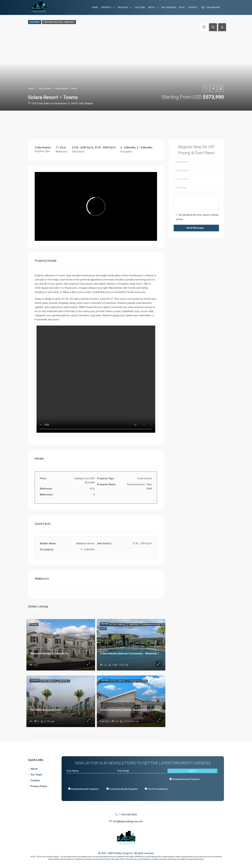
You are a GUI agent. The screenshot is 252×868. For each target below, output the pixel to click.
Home (95, 7)
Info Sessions (169, 7)
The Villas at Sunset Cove (45, 710)
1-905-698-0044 (211, 7)
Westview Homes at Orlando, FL (49, 653)
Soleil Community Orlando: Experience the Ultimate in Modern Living (141, 710)
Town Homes (44, 88)
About (152, 7)
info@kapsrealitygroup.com (128, 821)
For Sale (34, 625)
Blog (182, 7)
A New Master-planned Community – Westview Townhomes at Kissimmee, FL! (147, 653)
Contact (193, 7)
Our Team (140, 7)
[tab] (204, 27)
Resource (123, 7)
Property (106, 7)
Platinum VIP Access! (151, 625)
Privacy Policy (39, 786)
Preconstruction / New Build (59, 22)
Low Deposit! (134, 625)
